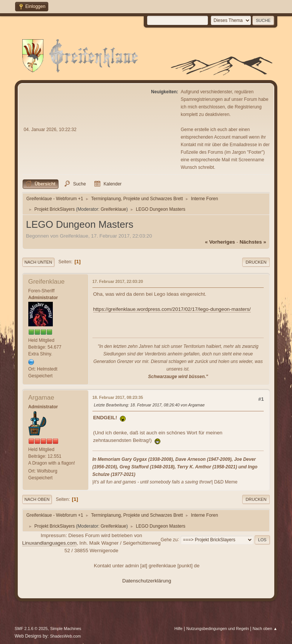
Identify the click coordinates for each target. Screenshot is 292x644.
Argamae (41, 398)
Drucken (256, 262)
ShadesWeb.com (65, 636)
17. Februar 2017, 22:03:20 (118, 281)
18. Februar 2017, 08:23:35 (118, 397)
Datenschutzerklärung (147, 581)
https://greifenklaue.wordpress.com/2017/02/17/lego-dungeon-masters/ (172, 309)
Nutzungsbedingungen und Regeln (218, 629)
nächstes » (253, 242)
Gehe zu (169, 539)
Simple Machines (66, 629)
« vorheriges (220, 242)
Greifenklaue (114, 209)
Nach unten (38, 262)
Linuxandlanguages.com (50, 543)
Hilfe (178, 629)
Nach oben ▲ (265, 629)
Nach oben (37, 499)
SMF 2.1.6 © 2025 (31, 629)
